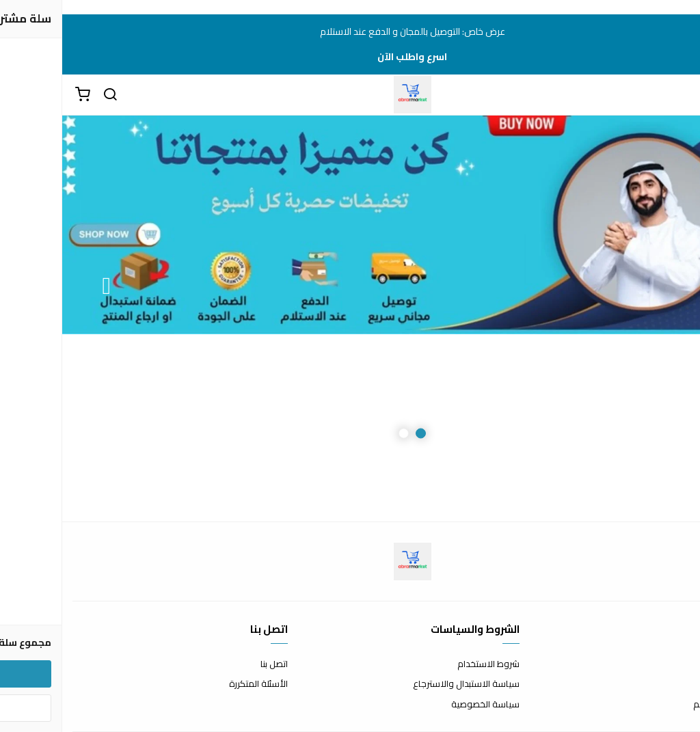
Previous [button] (656, 286)
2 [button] (341, 434)
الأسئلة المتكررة (196, 684)
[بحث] (48, 95)
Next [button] (44, 286)
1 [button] (359, 434)
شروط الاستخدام (426, 664)
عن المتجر (672, 664)
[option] (350, 286)
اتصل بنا (212, 664)
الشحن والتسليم (660, 705)
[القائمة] (679, 95)
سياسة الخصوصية (423, 705)
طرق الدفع (669, 684)
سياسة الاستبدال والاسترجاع (404, 684)
